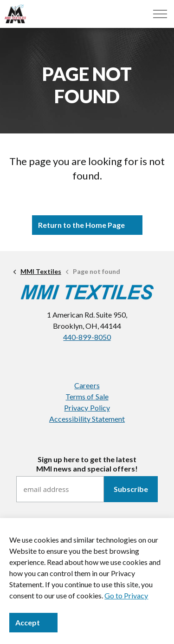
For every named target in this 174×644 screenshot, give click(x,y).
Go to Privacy (126, 595)
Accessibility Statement (87, 419)
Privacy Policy (87, 408)
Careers (87, 385)
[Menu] (160, 14)
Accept (33, 623)
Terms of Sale (87, 396)
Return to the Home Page (87, 225)
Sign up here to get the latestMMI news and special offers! (87, 464)
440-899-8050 (87, 337)
